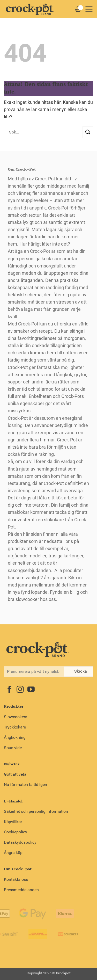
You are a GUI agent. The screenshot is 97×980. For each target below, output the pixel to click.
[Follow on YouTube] (31, 690)
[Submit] (88, 132)
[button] (89, 9)
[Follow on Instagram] (20, 690)
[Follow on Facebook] (9, 690)
